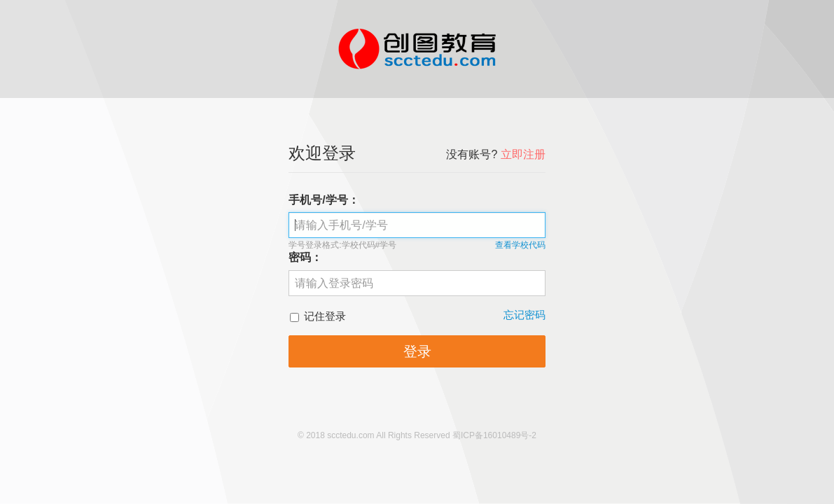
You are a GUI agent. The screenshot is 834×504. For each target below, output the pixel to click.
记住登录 (318, 316)
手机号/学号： (324, 200)
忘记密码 (524, 315)
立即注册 (523, 154)
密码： (305, 257)
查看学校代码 (520, 245)
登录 (417, 351)
